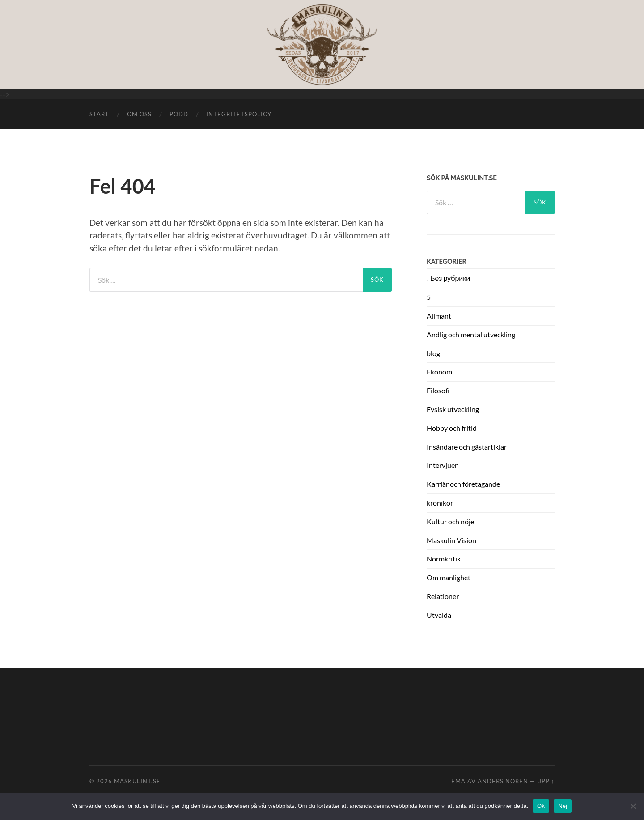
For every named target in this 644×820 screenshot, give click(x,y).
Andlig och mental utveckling (471, 334)
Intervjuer (442, 465)
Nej (563, 806)
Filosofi (438, 390)
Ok (541, 806)
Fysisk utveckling (453, 409)
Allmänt (439, 316)
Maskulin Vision (451, 540)
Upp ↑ (546, 781)
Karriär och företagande (463, 484)
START (99, 114)
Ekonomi (440, 372)
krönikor (440, 503)
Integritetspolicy (239, 114)
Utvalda (439, 615)
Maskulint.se (137, 781)
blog (433, 353)
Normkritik (444, 559)
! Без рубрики (448, 278)
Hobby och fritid (452, 428)
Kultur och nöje (450, 521)
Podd (179, 114)
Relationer (443, 596)
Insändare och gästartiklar (467, 447)
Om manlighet (449, 577)
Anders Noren (503, 781)
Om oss (139, 114)
